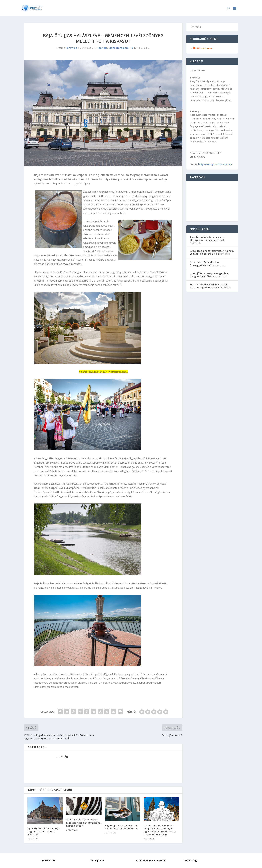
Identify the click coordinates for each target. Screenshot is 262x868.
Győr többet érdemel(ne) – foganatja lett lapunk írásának (44, 831)
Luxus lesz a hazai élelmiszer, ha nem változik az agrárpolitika (212, 252)
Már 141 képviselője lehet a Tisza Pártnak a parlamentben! (209, 286)
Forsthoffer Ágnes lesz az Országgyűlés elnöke (205, 264)
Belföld (103, 48)
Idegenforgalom (119, 48)
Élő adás (202, 49)
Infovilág (72, 48)
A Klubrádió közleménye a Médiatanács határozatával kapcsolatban (84, 822)
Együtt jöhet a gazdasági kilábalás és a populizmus (121, 827)
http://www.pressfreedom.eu (215, 164)
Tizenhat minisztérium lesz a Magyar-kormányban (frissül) (207, 238)
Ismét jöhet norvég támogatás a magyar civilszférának (209, 275)
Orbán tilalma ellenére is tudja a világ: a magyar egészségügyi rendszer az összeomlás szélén (160, 830)
